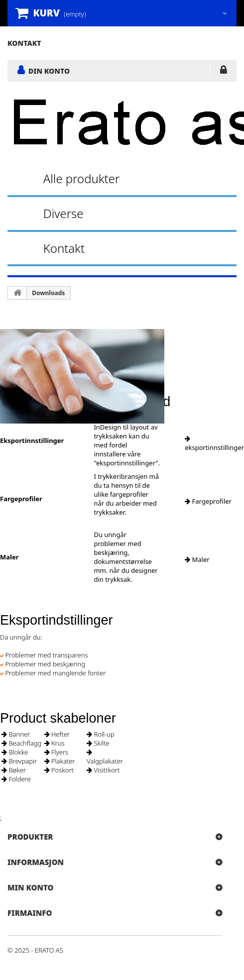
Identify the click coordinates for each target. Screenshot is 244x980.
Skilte (98, 743)
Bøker (14, 770)
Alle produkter (82, 178)
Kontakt (64, 248)
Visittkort (103, 770)
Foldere (16, 779)
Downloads (48, 293)
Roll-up (101, 734)
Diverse (63, 213)
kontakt (24, 43)
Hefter (57, 734)
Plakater (60, 761)
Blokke (15, 752)
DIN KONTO (49, 71)
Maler (197, 559)
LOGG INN (223, 72)
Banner (16, 734)
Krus (55, 743)
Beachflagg (21, 743)
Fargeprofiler (208, 501)
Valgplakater (105, 757)
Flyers (56, 752)
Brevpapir (19, 761)
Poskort (59, 770)
